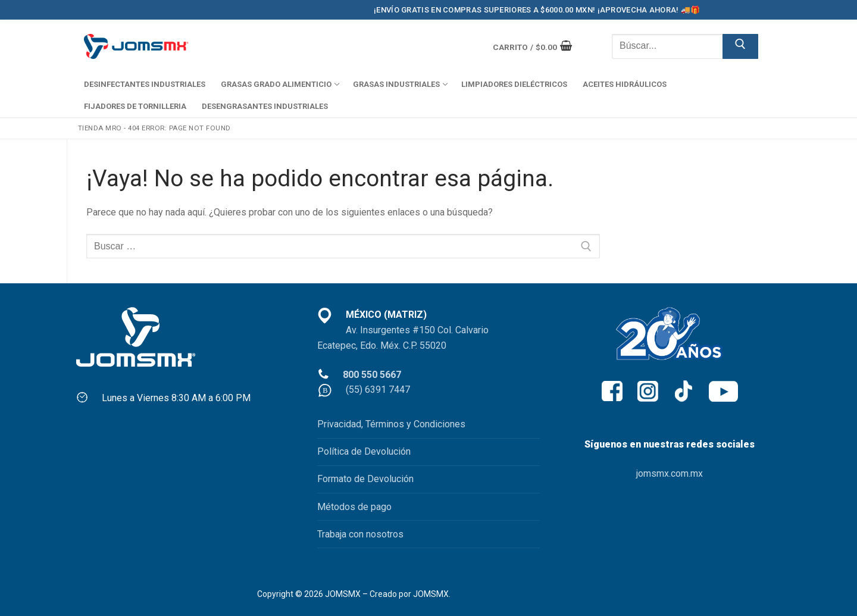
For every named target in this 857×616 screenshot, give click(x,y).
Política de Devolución (364, 451)
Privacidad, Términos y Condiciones (391, 424)
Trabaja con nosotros (360, 534)
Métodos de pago (354, 507)
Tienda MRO (100, 128)
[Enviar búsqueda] (740, 46)
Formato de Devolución (365, 479)
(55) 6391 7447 (378, 390)
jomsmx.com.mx (670, 473)
